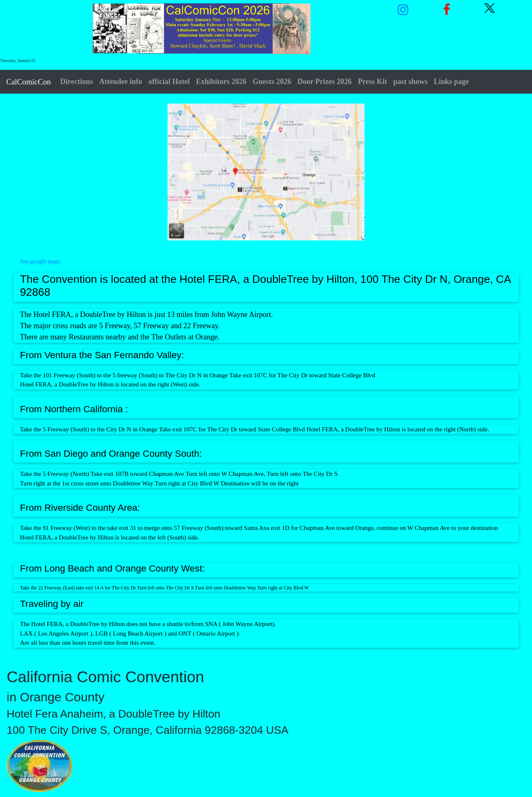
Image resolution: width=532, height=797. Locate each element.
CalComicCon (28, 82)
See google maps (40, 261)
